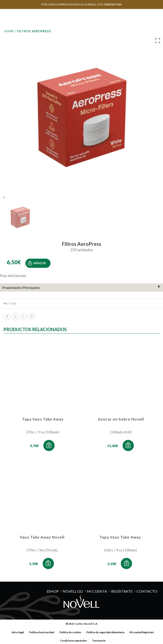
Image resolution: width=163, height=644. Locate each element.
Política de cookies (70, 632)
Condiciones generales (73, 640)
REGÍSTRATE (122, 590)
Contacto (147, 590)
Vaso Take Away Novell (42, 536)
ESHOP (53, 590)
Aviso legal (18, 632)
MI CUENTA (97, 590)
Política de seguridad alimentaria (105, 632)
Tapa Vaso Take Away (43, 418)
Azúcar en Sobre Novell (121, 418)
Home (9, 31)
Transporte (99, 640)
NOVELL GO (73, 590)
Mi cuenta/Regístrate (142, 632)
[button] (49, 445)
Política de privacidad (42, 632)
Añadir (40, 262)
